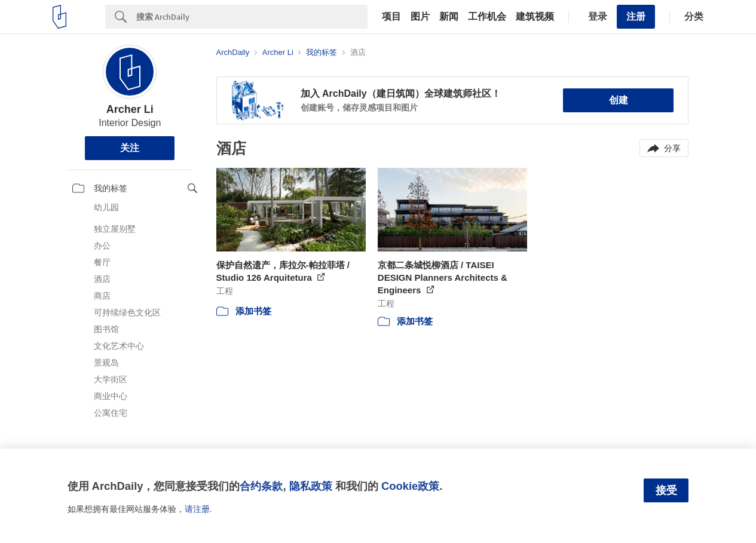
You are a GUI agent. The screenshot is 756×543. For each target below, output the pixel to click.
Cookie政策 (410, 486)
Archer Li (130, 109)
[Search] (252, 17)
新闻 (449, 17)
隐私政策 (311, 486)
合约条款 (261, 486)
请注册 (197, 509)
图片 (420, 17)
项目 (391, 17)
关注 (130, 148)
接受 (666, 490)
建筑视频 (535, 17)
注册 (636, 16)
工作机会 (487, 17)
